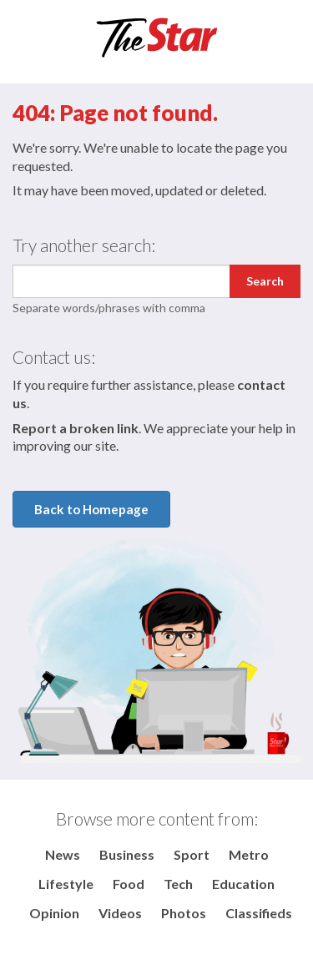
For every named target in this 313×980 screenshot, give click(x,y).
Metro (249, 854)
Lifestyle (66, 884)
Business (127, 854)
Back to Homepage (91, 509)
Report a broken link (76, 428)
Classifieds (259, 913)
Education (243, 884)
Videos (120, 913)
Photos (184, 913)
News (63, 854)
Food (129, 884)
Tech (178, 884)
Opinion (54, 913)
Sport (192, 854)
